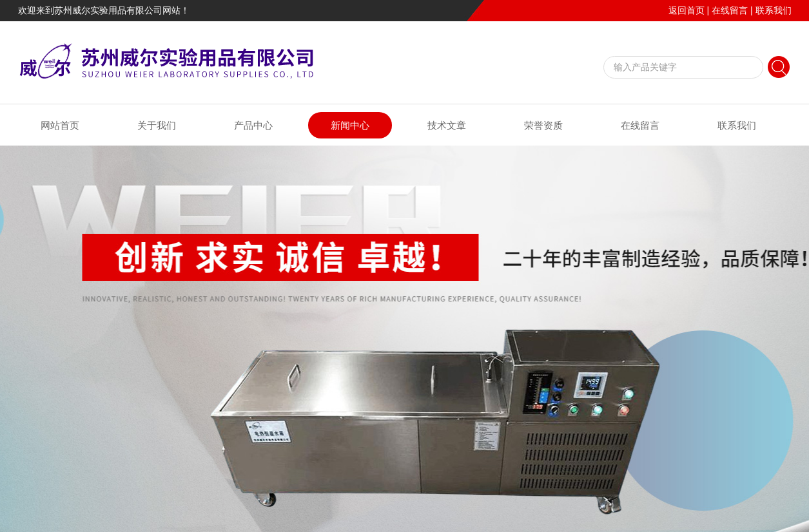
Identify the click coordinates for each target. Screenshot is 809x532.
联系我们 (774, 10)
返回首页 (687, 10)
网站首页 (60, 125)
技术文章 (447, 125)
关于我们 (157, 125)
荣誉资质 (543, 125)
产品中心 (253, 125)
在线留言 (730, 10)
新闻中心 (350, 125)
